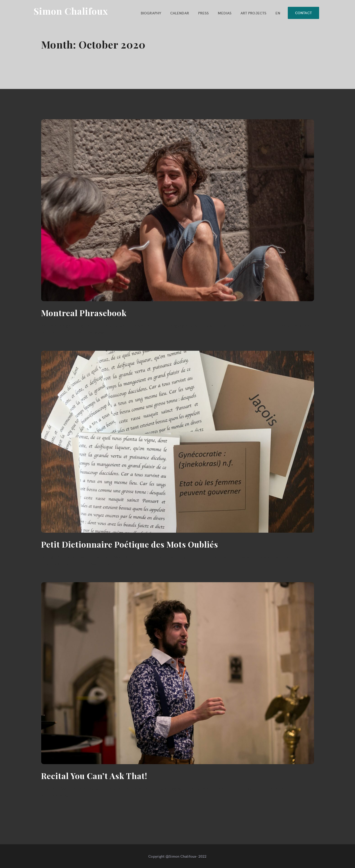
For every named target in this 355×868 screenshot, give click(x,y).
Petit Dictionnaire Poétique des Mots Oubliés (130, 544)
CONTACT (303, 13)
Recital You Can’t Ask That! (94, 776)
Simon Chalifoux (71, 11)
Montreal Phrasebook (84, 313)
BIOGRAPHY (150, 13)
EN (277, 13)
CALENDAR (178, 13)
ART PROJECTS (252, 13)
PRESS (202, 13)
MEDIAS (224, 13)
